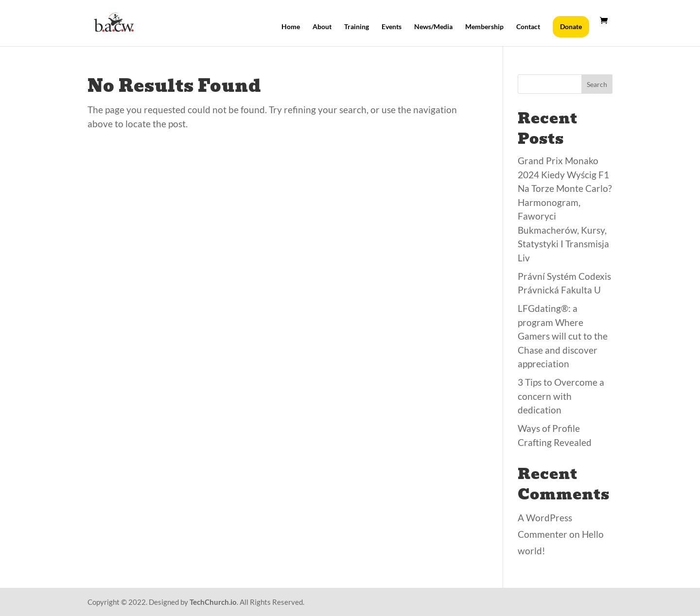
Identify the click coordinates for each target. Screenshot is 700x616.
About (322, 27)
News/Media (433, 27)
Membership (484, 27)
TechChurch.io (213, 602)
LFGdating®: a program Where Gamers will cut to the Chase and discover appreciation (563, 336)
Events (392, 27)
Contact (528, 27)
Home (291, 27)
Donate (571, 26)
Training (357, 27)
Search (597, 84)
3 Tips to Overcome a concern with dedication (561, 396)
